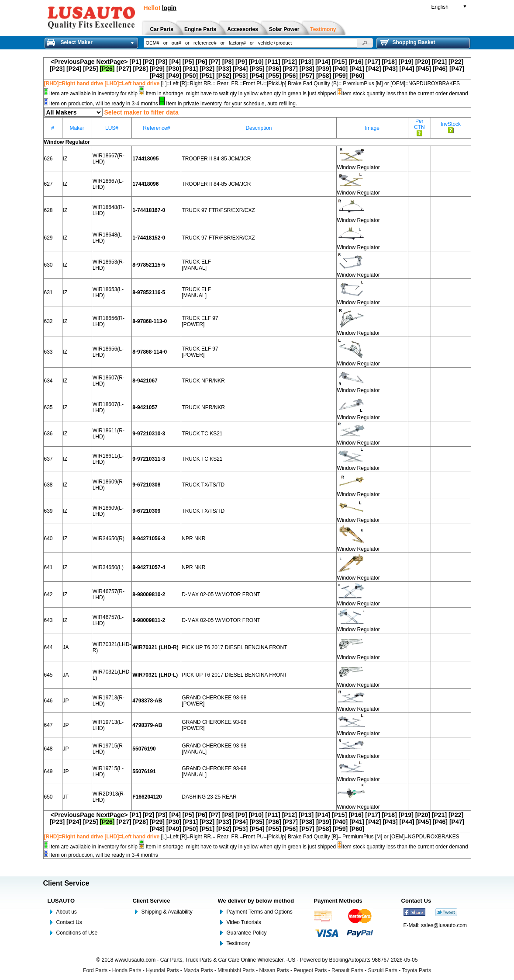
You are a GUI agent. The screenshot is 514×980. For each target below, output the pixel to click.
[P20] (423, 62)
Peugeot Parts (310, 970)
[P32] (207, 69)
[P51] (207, 76)
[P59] (340, 76)
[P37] (290, 69)
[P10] (256, 62)
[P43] (390, 69)
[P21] (439, 62)
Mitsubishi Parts (236, 970)
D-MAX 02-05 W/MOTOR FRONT (221, 594)
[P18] (389, 62)
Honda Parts (127, 970)
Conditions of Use (77, 933)
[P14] (323, 62)
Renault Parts (347, 970)
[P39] (324, 69)
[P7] (214, 62)
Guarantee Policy (247, 933)
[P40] (340, 69)
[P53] (240, 76)
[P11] (273, 62)
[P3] (162, 62)
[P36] (274, 69)
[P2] (148, 62)
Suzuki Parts (382, 970)
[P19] (406, 62)
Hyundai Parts (162, 970)
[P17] (373, 62)
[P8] (228, 62)
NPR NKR (193, 539)
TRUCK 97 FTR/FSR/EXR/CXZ (218, 210)
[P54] (257, 76)
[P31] (190, 69)
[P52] (224, 76)
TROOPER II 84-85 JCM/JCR (216, 159)
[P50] (190, 76)
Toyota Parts (416, 970)
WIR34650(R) (109, 539)
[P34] (240, 69)
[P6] (201, 62)
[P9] (241, 62)
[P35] (257, 69)
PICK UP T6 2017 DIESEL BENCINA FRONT (234, 647)
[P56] (290, 76)
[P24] (74, 69)
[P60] (357, 76)
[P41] (357, 69)
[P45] (424, 69)
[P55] (274, 76)
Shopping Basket (408, 42)
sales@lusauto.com (444, 925)
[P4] (175, 62)
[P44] (407, 69)
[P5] (188, 62)
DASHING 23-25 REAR (209, 797)
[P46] (440, 69)
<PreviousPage (73, 62)
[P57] (307, 76)
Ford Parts (95, 970)
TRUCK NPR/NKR (203, 381)
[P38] (307, 69)
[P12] (290, 62)
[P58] (324, 76)
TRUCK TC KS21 (202, 434)
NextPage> (112, 62)
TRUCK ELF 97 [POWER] (200, 321)
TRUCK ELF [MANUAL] (196, 265)
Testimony (238, 943)
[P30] (174, 69)
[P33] (224, 69)
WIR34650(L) (108, 567)
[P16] (356, 62)
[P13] (306, 62)
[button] (365, 43)
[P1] (135, 62)
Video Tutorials (244, 922)
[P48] (157, 76)
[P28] (141, 69)
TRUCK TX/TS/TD (203, 485)
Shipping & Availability (167, 912)
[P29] (157, 69)
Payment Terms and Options (260, 912)
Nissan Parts (274, 970)
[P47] (457, 69)
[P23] (57, 69)
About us (67, 912)
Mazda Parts (198, 970)
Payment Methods (338, 901)
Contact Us (69, 922)
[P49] (174, 76)
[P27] (124, 69)
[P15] (339, 62)
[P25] (90, 69)
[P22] (456, 62)
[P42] (373, 69)
